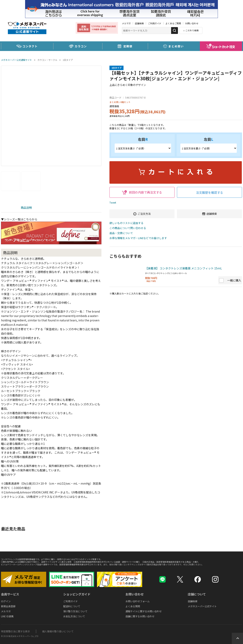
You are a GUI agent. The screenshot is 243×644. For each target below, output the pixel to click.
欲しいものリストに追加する (126, 223)
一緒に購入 (234, 280)
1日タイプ (68, 60)
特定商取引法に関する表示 (15, 631)
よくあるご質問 (173, 23)
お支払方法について (74, 616)
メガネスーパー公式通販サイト (16, 60)
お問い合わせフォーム (138, 601)
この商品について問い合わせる (128, 228)
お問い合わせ (192, 23)
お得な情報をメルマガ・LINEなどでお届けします (138, 238)
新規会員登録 (8, 606)
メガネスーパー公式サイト (202, 606)
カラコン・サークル (47, 60)
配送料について (72, 606)
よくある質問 (133, 606)
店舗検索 (139, 23)
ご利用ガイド (155, 23)
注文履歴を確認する (210, 192)
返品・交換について (121, 233)
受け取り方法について (75, 611)
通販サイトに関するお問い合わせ (144, 611)
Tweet (113, 202)
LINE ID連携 (7, 616)
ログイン (6, 601)
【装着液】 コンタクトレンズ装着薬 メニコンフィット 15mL (183, 268)
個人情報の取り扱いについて (58, 631)
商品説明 (26, 208)
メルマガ (126, 23)
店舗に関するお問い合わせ (140, 616)
